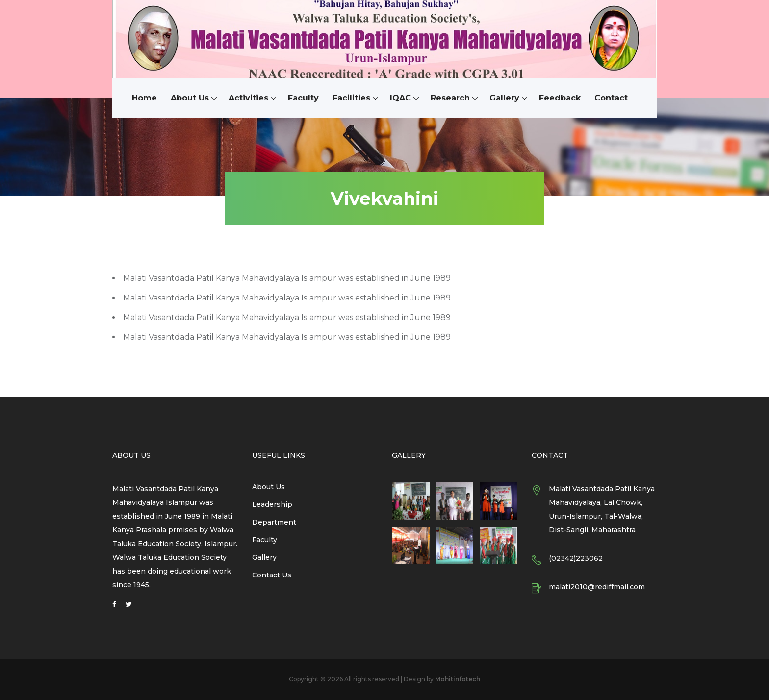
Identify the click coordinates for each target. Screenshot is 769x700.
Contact (611, 98)
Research (450, 98)
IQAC (400, 98)
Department (274, 522)
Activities (248, 98)
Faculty (303, 98)
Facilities (351, 98)
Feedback (560, 98)
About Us (190, 98)
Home (144, 98)
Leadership (272, 504)
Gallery (504, 98)
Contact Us (272, 575)
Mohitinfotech (458, 679)
